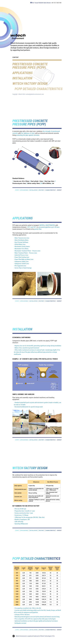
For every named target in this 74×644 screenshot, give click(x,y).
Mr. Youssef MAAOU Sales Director (42, 3)
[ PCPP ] (17, 190)
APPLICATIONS (23, 73)
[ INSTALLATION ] (33, 190)
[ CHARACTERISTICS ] (50, 190)
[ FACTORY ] (41, 190)
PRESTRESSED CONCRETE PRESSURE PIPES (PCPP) (30, 66)
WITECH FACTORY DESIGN (37, 84)
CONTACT (59, 190)
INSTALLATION (23, 78)
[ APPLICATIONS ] (24, 190)
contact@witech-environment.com (35, 94)
